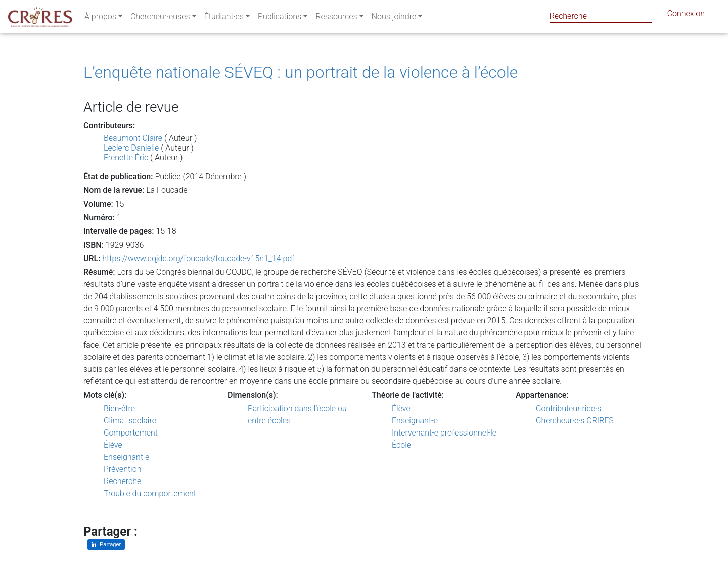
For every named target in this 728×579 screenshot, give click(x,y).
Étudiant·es (224, 18)
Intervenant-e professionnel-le (444, 433)
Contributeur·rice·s (568, 408)
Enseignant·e (126, 457)
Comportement (131, 433)
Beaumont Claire (133, 138)
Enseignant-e (415, 421)
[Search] (601, 16)
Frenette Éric (126, 157)
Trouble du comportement (150, 493)
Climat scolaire (130, 421)
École (401, 445)
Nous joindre (394, 18)
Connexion (686, 15)
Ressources (336, 18)
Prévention (122, 469)
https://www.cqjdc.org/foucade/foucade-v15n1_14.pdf (198, 258)
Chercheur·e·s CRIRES (575, 421)
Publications (280, 18)
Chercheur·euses (160, 18)
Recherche (122, 481)
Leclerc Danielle (131, 148)
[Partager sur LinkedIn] (106, 544)
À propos (100, 18)
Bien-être (119, 408)
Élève (113, 445)
